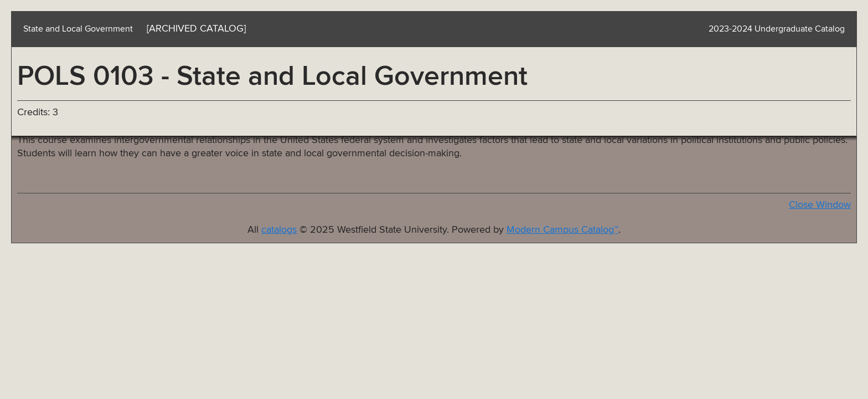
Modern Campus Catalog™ (562, 230)
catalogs (279, 230)
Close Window (820, 205)
